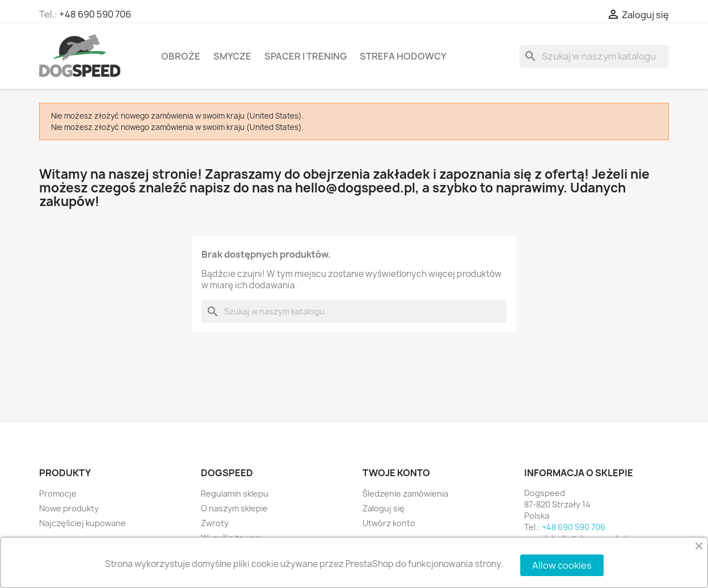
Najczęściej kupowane (83, 523)
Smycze (232, 56)
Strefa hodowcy (403, 56)
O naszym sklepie (234, 508)
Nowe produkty (69, 508)
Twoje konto (396, 473)
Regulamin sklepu (235, 493)
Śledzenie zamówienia (405, 493)
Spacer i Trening (305, 56)
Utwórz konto (389, 523)
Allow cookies (562, 565)
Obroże (181, 56)
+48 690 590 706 (95, 14)
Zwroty (215, 523)
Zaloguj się (383, 508)
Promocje (58, 493)
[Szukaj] (594, 56)
